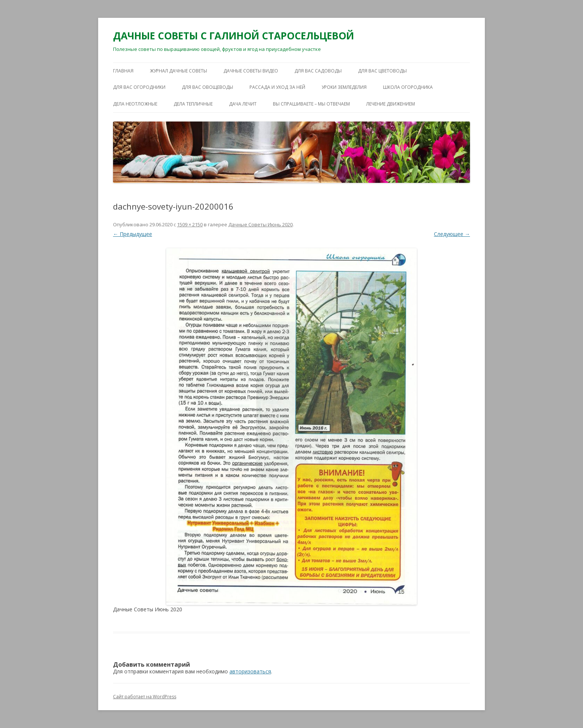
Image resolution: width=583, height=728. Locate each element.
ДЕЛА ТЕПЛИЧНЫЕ (193, 104)
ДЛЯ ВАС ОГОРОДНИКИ (139, 87)
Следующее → (452, 234)
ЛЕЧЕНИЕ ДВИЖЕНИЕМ (391, 104)
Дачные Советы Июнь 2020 (260, 224)
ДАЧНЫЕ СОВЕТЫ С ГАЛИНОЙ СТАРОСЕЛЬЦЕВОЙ (233, 36)
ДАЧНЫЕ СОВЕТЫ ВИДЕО (251, 71)
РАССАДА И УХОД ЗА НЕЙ (277, 87)
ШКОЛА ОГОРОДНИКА (408, 87)
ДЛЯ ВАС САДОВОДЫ (318, 71)
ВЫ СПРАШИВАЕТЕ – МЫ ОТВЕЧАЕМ (311, 104)
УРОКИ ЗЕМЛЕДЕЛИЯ (344, 87)
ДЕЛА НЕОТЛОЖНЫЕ (135, 104)
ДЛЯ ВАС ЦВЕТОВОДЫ (382, 71)
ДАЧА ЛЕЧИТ (243, 104)
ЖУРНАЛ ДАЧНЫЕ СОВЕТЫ (178, 71)
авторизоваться (250, 671)
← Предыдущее (133, 234)
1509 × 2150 (190, 224)
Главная (123, 71)
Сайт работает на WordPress (145, 697)
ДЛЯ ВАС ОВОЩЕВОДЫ (207, 87)
